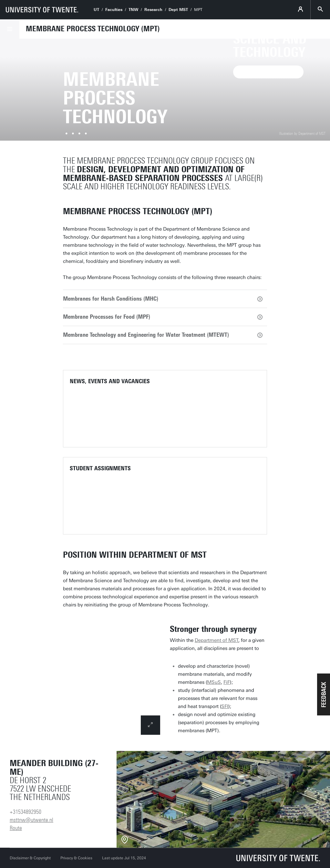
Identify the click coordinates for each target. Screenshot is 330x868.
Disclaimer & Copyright (30, 858)
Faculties (114, 10)
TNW (133, 10)
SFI (225, 706)
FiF (227, 682)
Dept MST (178, 10)
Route (16, 828)
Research (153, 10)
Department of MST (217, 640)
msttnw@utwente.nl (31, 820)
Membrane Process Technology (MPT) (93, 29)
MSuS (214, 682)
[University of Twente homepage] (42, 10)
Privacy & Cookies (76, 858)
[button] (324, 694)
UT (96, 10)
